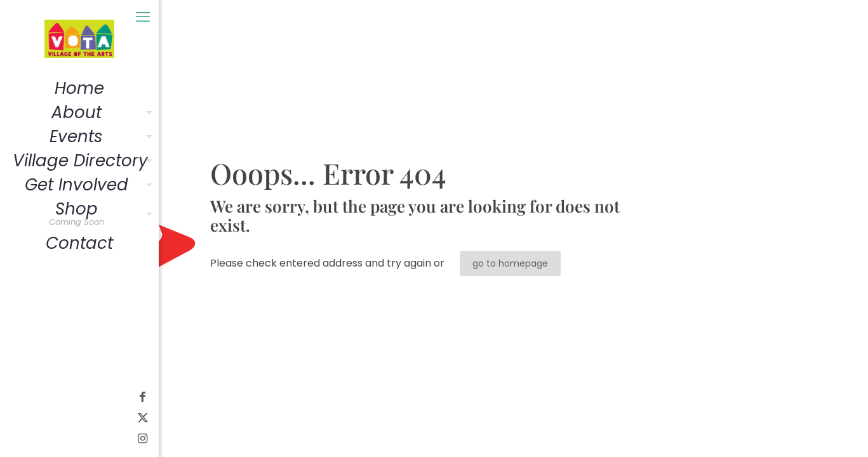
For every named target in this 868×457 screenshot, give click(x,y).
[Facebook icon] (16, 396)
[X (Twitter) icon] (16, 417)
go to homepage (510, 263)
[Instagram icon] (16, 438)
